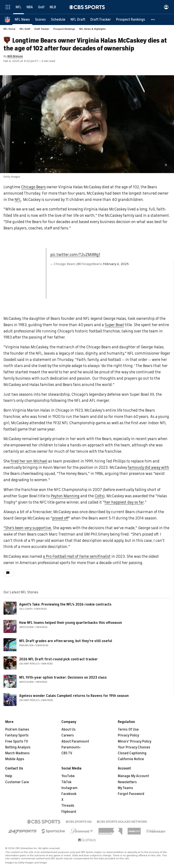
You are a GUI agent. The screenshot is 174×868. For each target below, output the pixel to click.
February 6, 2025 (116, 264)
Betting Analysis (18, 748)
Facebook (69, 794)
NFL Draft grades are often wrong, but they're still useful (66, 641)
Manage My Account (133, 776)
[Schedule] (58, 20)
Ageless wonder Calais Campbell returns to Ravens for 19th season (74, 696)
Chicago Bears (33, 187)
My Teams (125, 788)
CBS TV (67, 753)
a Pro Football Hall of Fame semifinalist (77, 557)
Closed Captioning (132, 753)
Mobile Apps (15, 759)
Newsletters (127, 782)
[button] (153, 20)
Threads (68, 806)
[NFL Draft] (78, 20)
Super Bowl (114, 325)
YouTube (68, 776)
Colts (99, 496)
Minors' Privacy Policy (135, 742)
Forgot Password (131, 794)
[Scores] (40, 20)
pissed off (60, 518)
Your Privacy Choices (134, 748)
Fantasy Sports (17, 736)
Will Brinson (15, 56)
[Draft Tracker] (101, 20)
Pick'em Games (17, 730)
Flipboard (69, 812)
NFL (18, 200)
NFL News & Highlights (93, 29)
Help (9, 776)
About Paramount (75, 742)
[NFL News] (22, 20)
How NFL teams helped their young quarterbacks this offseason (71, 623)
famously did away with (149, 468)
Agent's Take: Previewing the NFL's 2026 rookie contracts (65, 605)
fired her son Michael (29, 461)
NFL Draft (25, 29)
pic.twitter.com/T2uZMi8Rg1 (75, 255)
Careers (68, 736)
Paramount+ (71, 748)
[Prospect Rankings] (131, 20)
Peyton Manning (65, 496)
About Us (68, 730)
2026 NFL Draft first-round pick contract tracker (58, 659)
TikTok (66, 782)
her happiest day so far (124, 502)
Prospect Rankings (64, 29)
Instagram (69, 788)
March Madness (17, 753)
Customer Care (17, 782)
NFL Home (9, 29)
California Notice (131, 759)
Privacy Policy (128, 736)
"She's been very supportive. (28, 528)
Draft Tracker (42, 29)
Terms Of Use (128, 730)
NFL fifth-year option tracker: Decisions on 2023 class (63, 678)
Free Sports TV (17, 742)
